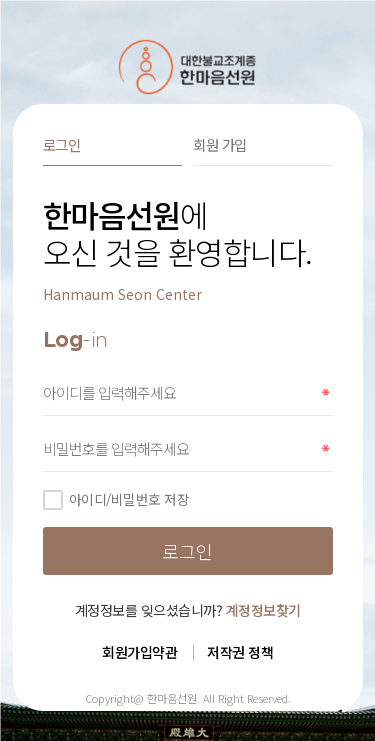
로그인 (62, 144)
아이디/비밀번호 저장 (116, 499)
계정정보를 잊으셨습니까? (188, 610)
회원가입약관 (139, 652)
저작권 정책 (240, 652)
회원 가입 (220, 144)
